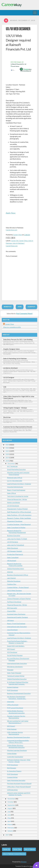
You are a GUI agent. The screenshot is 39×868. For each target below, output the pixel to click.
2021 (7, 451)
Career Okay (23, 241)
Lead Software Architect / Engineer (19, 484)
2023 (7, 445)
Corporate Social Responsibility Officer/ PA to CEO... (18, 741)
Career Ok (15, 241)
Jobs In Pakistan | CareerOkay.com (14, 854)
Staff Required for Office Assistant (19, 512)
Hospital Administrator (15, 487)
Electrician (7, 417)
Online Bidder (12, 754)
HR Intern (10, 620)
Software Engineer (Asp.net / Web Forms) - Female (19, 761)
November (11, 799)
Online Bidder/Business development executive (16, 712)
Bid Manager (12, 768)
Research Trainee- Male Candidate (19, 518)
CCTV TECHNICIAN (15, 481)
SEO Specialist (12, 608)
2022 (7, 448)
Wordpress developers (15, 667)
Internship (11, 702)
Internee (10, 572)
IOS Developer (12, 652)
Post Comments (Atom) (24, 314)
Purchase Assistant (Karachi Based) (19, 783)
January (10, 831)
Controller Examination (15, 757)
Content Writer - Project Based (18, 587)
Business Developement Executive (19, 693)
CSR (5, 387)
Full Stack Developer (14, 602)
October (11, 802)
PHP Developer (13, 690)
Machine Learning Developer (17, 750)
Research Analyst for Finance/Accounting (15, 565)
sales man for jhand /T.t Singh (17, 539)
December (11, 464)
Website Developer (14, 581)
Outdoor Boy (12, 584)
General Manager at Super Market (19, 599)
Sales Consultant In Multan (16, 527)
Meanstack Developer (15, 521)
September (11, 805)
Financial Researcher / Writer (17, 499)
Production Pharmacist (15, 554)
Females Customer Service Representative (16, 717)
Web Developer (13, 548)
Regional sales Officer (15, 478)
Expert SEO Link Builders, (16, 646)
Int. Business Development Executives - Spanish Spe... (17, 698)
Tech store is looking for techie (18, 496)
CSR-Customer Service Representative (15, 733)
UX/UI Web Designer (18, 29)
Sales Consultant (13, 557)
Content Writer (12, 777)
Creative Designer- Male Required (19, 524)
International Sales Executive (17, 663)
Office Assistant (13, 705)
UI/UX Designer (9, 377)
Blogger (24, 862)
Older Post (31, 307)
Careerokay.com (11, 230)
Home (20, 307)
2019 (7, 458)
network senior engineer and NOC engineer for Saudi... (19, 794)
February (11, 828)
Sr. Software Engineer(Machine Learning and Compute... (18, 683)
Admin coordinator (14, 502)
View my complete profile (12, 327)
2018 (7, 461)
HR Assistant (12, 560)
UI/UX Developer (13, 506)
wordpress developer (10, 368)
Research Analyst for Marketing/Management (16, 531)
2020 (7, 454)
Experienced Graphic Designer (18, 617)
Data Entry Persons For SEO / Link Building (18, 339)
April (9, 821)
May (9, 818)
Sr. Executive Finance (14, 771)
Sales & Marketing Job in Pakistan (15, 358)
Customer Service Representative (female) (18, 427)
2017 (7, 835)
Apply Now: (11, 213)
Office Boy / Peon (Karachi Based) (19, 787)
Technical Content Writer (16, 676)
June (9, 815)
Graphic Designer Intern (11, 349)
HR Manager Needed (14, 551)
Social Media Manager (15, 655)
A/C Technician (12, 466)
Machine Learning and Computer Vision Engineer (18, 473)
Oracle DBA (11, 611)
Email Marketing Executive (16, 469)
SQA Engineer (12, 729)
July (9, 812)
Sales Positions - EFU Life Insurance (19, 515)
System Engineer (13, 687)
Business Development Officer (18, 575)
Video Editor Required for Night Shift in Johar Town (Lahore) (19, 397)
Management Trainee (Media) (17, 509)
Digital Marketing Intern (16, 569)
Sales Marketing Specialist (16, 780)
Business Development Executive (18, 737)
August (10, 808)
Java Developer (12, 630)
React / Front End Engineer (16, 490)
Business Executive (14, 536)
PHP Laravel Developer (15, 708)
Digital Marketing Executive (17, 679)
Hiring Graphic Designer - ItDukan (15, 408)
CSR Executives (12, 790)
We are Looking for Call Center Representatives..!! (18, 722)
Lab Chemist (11, 578)
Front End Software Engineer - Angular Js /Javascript (17, 642)
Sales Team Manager (14, 673)
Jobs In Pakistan (30, 849)
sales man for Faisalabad (16, 545)
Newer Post (8, 307)
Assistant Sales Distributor (16, 614)
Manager (10, 670)
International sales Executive (17, 627)
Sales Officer (12, 493)
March (10, 824)
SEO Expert (11, 649)
